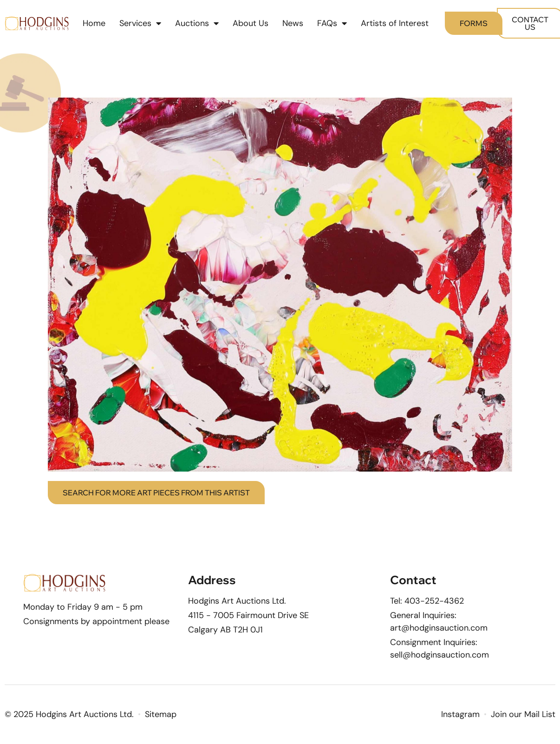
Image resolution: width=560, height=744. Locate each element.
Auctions (197, 23)
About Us (251, 23)
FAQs (332, 23)
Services (140, 23)
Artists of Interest (395, 23)
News (293, 23)
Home (94, 23)
